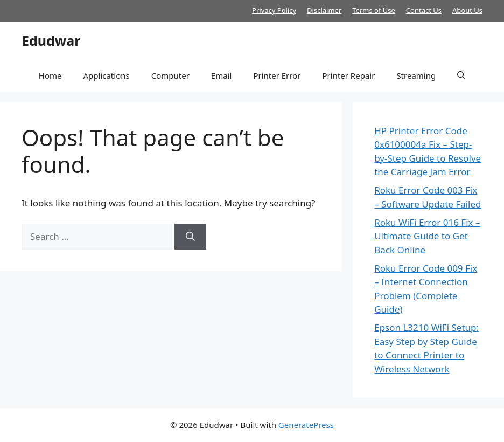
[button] (461, 75)
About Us (467, 10)
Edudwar (51, 40)
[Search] (190, 237)
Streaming (416, 75)
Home (50, 75)
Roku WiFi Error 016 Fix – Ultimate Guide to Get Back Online (427, 236)
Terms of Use (374, 10)
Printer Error (277, 75)
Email (222, 75)
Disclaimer (324, 10)
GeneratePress (306, 425)
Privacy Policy (274, 10)
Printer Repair (348, 75)
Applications (106, 75)
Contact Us (424, 10)
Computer (170, 75)
